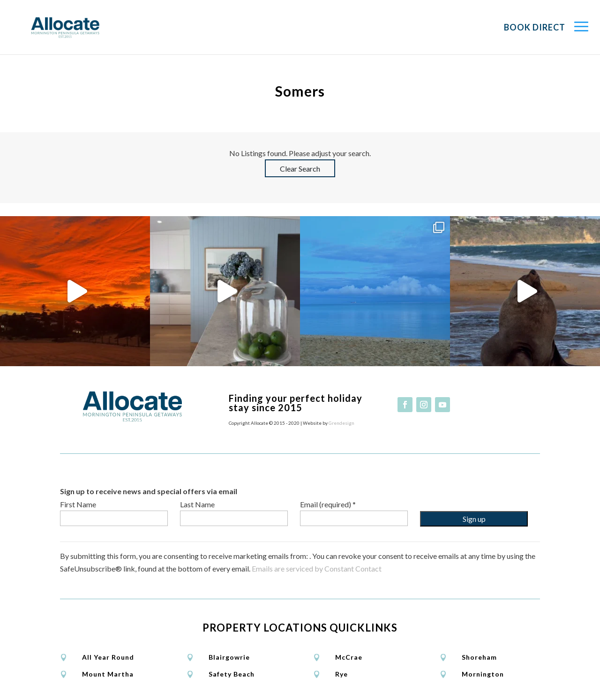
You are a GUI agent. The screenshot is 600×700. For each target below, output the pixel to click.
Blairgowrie (229, 657)
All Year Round (108, 657)
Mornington (483, 674)
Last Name (197, 504)
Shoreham (479, 657)
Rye (341, 674)
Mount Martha (108, 674)
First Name (78, 504)
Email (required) (328, 504)
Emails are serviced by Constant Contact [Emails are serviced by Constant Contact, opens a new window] (317, 568)
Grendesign (341, 423)
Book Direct (535, 27)
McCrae (349, 657)
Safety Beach (232, 674)
